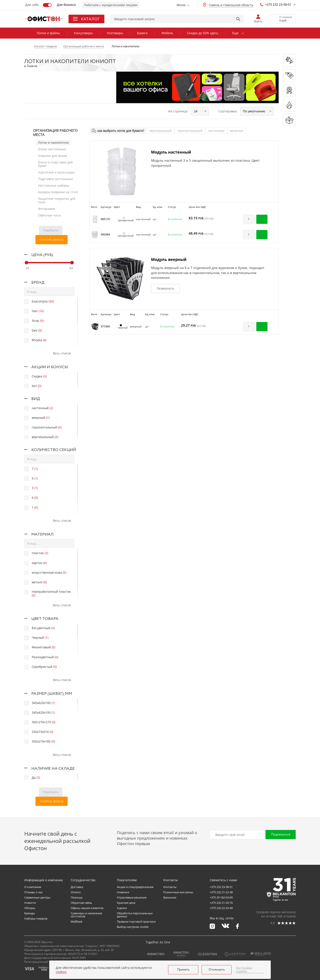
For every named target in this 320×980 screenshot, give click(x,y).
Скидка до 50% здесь (203, 33)
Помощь (77, 897)
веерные (237, 131)
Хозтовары (115, 33)
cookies (61, 972)
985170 (105, 219)
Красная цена (126, 903)
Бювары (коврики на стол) (58, 192)
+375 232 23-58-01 (276, 4)
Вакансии (170, 897)
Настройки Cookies (244, 970)
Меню (181, 5)
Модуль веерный (169, 259)
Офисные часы (49, 215)
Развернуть (165, 288)
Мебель (167, 33)
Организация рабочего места (55, 133)
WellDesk (77, 922)
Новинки (123, 892)
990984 (105, 234)
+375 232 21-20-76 (221, 903)
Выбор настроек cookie (133, 927)
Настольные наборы (54, 185)
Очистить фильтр (52, 239)
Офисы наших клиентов (87, 908)
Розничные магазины (178, 892)
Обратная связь (81, 903)
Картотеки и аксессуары (56, 172)
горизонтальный (190, 131)
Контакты (170, 887)
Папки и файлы (48, 33)
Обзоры (30, 908)
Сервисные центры (37, 897)
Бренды (30, 913)
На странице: (178, 111)
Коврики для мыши (53, 156)
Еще (235, 33)
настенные (216, 131)
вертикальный (161, 131)
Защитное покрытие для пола (57, 200)
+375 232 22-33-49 (221, 908)
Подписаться (281, 835)
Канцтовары (83, 33)
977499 (105, 326)
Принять (183, 970)
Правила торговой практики (136, 922)
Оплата (76, 892)
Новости (30, 903)
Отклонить (217, 970)
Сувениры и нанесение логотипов (86, 915)
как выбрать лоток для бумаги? (121, 131)
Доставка (77, 887)
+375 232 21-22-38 (221, 892)
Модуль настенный (171, 152)
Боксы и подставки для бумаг (55, 164)
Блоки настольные (52, 149)
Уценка (122, 908)
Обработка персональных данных (135, 915)
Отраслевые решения (132, 897)
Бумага (142, 33)
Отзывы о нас (33, 892)
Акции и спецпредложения (135, 887)
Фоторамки (47, 209)
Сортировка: (228, 111)
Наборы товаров (36, 918)
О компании (33, 887)
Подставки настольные (55, 179)
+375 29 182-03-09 (221, 897)
